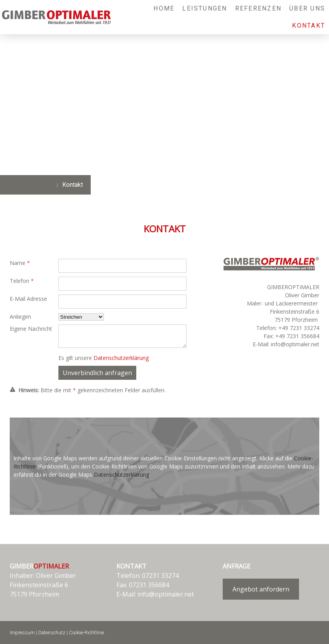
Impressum (22, 633)
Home (164, 8)
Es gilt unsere (104, 358)
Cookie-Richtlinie (86, 633)
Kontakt (309, 25)
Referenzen (258, 8)
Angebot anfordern (261, 589)
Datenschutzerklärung (121, 358)
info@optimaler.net (166, 594)
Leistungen (205, 8)
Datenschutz (52, 633)
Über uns (307, 8)
